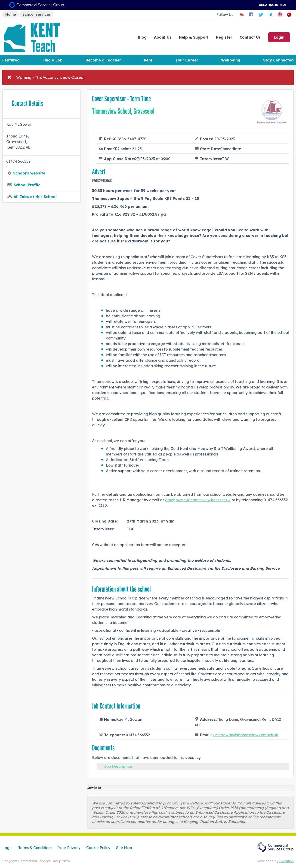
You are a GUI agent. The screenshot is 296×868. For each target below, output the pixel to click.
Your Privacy (69, 848)
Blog (142, 37)
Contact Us (250, 37)
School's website (29, 173)
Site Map (124, 848)
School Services (37, 14)
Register (224, 37)
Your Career (187, 60)
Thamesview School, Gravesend (123, 111)
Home (11, 14)
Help (194, 37)
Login (279, 37)
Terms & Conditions (35, 848)
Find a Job (53, 60)
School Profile (27, 185)
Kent (148, 60)
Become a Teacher (103, 60)
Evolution (287, 861)
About (163, 37)
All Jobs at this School (35, 197)
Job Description (118, 766)
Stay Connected (278, 60)
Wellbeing (231, 60)
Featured (11, 60)
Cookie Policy (98, 848)
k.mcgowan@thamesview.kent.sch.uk (198, 500)
